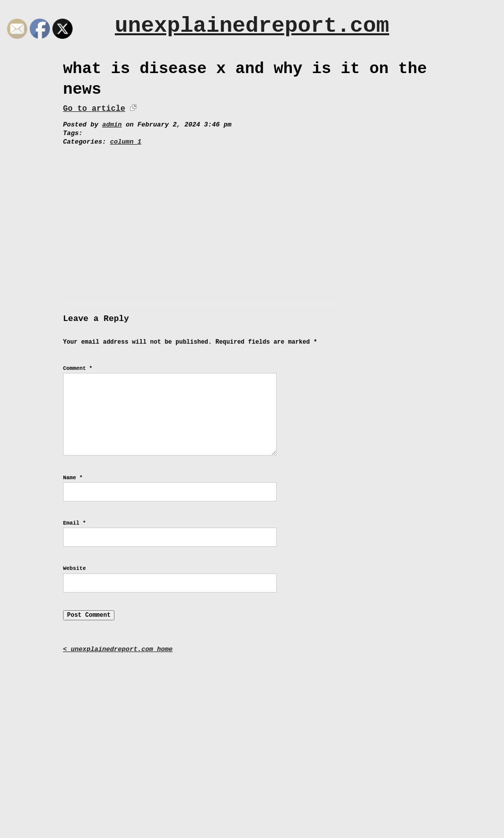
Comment (78, 368)
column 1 (125, 142)
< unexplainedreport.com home (118, 649)
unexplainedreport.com (252, 26)
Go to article (94, 109)
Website (74, 568)
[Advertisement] (252, 222)
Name (73, 478)
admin (112, 125)
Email (74, 523)
